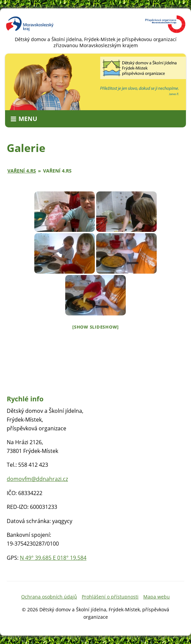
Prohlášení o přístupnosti (110, 597)
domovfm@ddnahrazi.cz (37, 479)
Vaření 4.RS (22, 171)
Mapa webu (157, 597)
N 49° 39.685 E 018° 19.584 (53, 558)
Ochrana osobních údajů (49, 597)
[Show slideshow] (95, 327)
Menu (28, 119)
